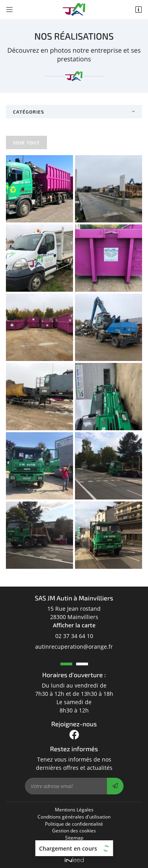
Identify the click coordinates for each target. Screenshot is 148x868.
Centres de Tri (74, 845)
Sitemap (74, 838)
